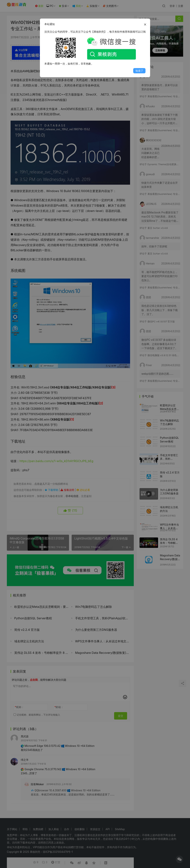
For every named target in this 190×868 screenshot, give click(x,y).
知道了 (139, 71)
